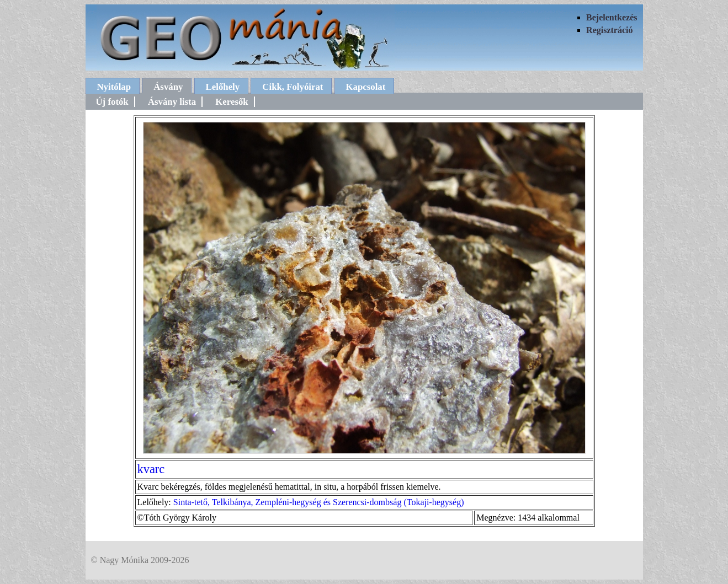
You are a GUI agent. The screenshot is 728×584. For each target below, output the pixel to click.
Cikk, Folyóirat (293, 87)
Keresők (232, 102)
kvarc (151, 469)
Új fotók (112, 102)
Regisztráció (609, 30)
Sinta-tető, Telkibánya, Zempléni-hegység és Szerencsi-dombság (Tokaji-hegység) (319, 502)
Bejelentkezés (612, 17)
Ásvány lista (172, 102)
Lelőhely (223, 87)
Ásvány (168, 87)
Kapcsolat (366, 87)
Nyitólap (114, 87)
